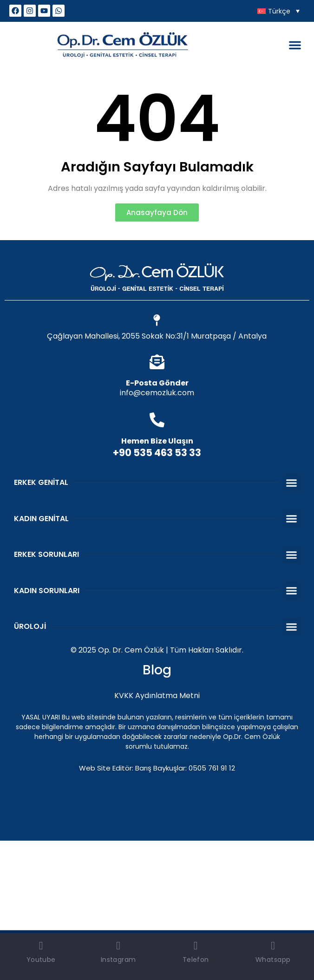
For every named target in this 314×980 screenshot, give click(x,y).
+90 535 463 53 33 (157, 453)
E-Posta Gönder (157, 383)
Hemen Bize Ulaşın (157, 441)
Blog (157, 670)
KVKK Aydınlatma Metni (157, 696)
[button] (295, 45)
